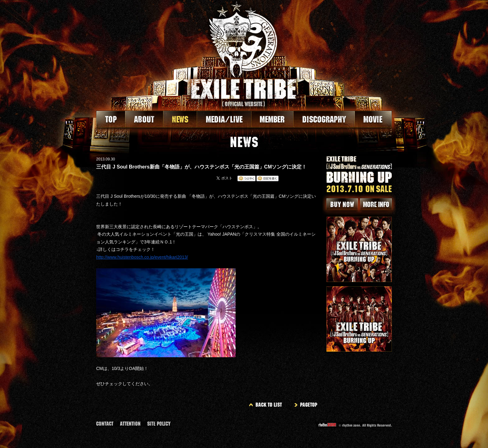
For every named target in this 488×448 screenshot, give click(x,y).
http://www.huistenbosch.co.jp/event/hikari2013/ (142, 257)
